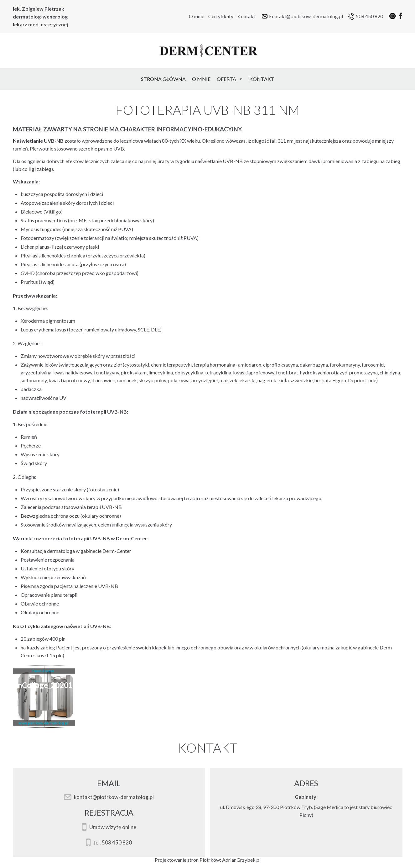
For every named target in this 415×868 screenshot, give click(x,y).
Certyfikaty (221, 16)
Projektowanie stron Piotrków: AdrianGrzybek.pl (208, 860)
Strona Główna (163, 79)
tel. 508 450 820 (113, 843)
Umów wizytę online (113, 827)
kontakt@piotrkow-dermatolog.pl (306, 16)
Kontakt (246, 16)
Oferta (230, 79)
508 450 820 (369, 16)
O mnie (197, 16)
